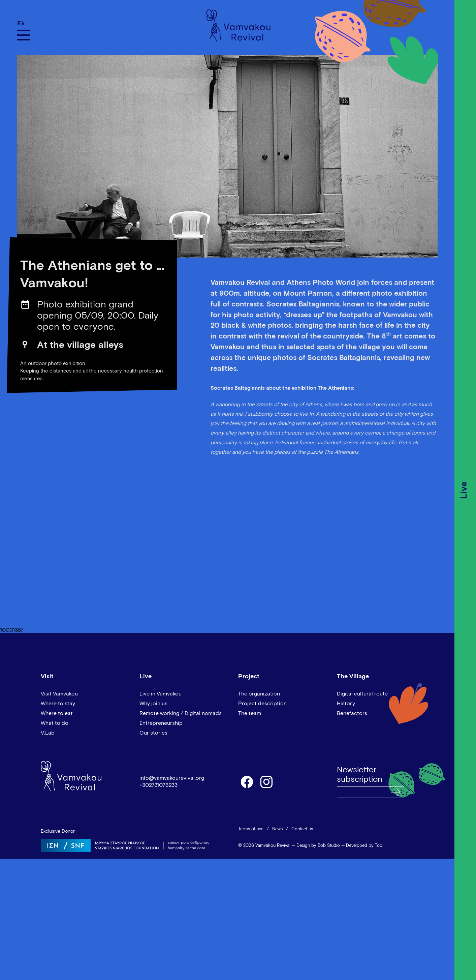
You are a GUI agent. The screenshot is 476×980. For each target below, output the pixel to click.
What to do (55, 723)
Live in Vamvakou (161, 694)
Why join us (153, 704)
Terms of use (251, 829)
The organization (259, 694)
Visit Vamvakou (59, 694)
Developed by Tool (365, 846)
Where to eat (57, 713)
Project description (262, 704)
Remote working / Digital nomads (181, 713)
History (346, 704)
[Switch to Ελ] (24, 23)
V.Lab (48, 733)
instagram (267, 781)
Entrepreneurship (161, 723)
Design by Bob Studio (318, 846)
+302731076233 (158, 785)
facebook (247, 781)
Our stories (153, 733)
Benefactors (352, 713)
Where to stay (58, 704)
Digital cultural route (362, 694)
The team (250, 713)
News (277, 829)
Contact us (302, 829)
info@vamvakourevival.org (172, 778)
